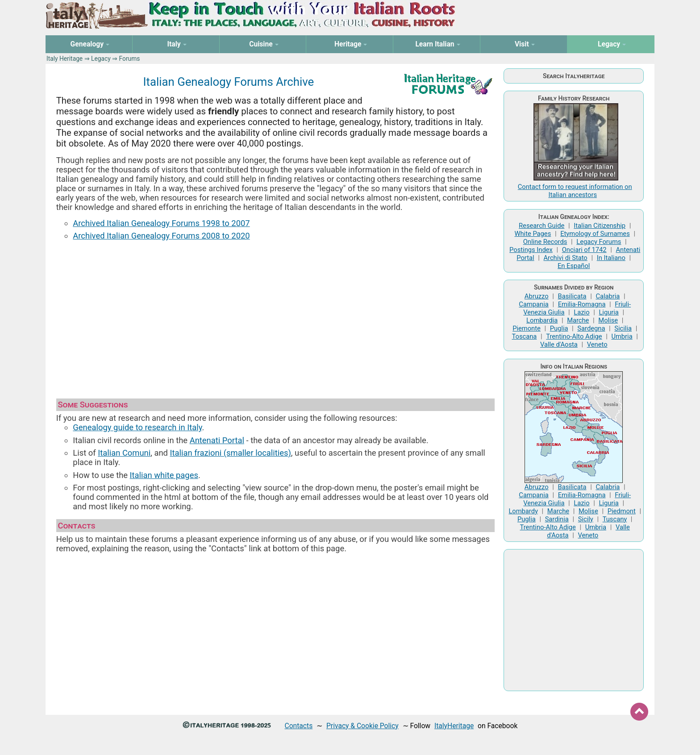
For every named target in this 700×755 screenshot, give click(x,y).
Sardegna (591, 328)
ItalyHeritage (454, 726)
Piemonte (527, 328)
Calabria (608, 296)
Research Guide (542, 226)
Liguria (608, 312)
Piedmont (622, 511)
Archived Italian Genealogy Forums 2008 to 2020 (161, 236)
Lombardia (542, 320)
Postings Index (531, 250)
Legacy (101, 59)
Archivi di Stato (565, 258)
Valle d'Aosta (559, 344)
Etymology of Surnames (595, 234)
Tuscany (615, 519)
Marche (578, 320)
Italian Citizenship (600, 226)
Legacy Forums (599, 242)
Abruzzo (537, 296)
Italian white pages (164, 475)
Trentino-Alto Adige (574, 336)
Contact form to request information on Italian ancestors (575, 191)
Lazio (581, 312)
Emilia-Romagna (582, 304)
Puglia (559, 328)
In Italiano (611, 258)
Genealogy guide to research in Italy (137, 427)
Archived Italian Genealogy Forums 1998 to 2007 (161, 223)
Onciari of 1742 (584, 250)
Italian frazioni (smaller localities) (231, 453)
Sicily (586, 519)
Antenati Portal (217, 440)
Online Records (545, 242)
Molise (608, 320)
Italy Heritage (65, 59)
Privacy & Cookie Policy (362, 726)
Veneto (597, 344)
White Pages (533, 234)
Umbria (622, 336)
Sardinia (557, 519)
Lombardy (523, 511)
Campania (533, 304)
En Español (574, 266)
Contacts (299, 726)
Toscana (524, 336)
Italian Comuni (124, 453)
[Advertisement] (275, 315)
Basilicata (572, 296)
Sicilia (623, 328)
